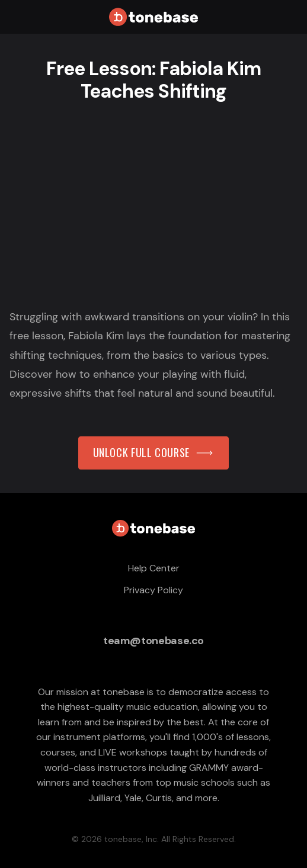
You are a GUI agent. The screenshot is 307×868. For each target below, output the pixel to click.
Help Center (154, 568)
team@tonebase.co (153, 641)
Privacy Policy (153, 590)
